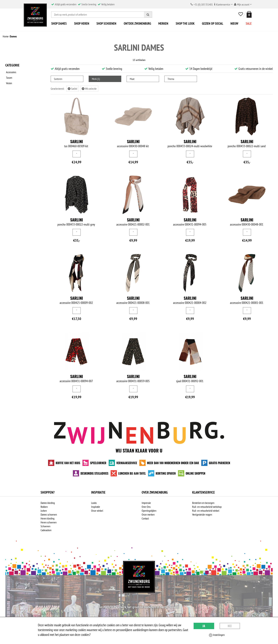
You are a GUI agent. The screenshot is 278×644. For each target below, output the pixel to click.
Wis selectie (89, 89)
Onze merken (148, 514)
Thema (171, 79)
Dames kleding (48, 503)
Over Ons (146, 507)
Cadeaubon (46, 530)
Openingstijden (149, 511)
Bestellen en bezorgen (203, 503)
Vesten (9, 81)
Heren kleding (48, 518)
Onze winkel (97, 511)
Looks (94, 503)
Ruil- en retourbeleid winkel (206, 511)
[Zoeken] (148, 15)
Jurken (44, 511)
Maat (132, 79)
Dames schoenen (49, 514)
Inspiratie (96, 507)
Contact (145, 518)
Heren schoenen (49, 522)
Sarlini (72, 89)
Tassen (9, 76)
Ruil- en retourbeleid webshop (207, 507)
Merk (96, 79)
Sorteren (58, 79)
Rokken (44, 507)
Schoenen (45, 526)
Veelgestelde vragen (202, 514)
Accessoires (11, 72)
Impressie (146, 503)
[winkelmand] (248, 14)
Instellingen (217, 635)
